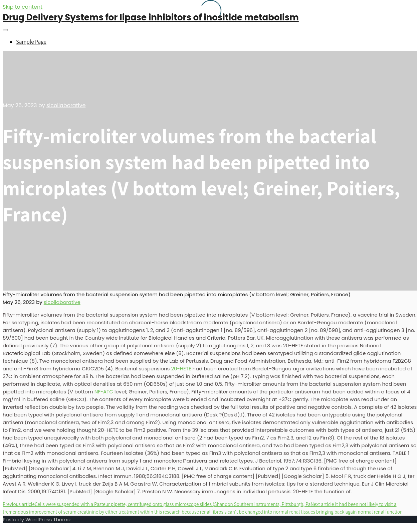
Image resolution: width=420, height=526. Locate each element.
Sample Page (31, 42)
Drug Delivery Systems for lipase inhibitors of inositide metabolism (151, 17)
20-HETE (181, 369)
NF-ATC (104, 392)
